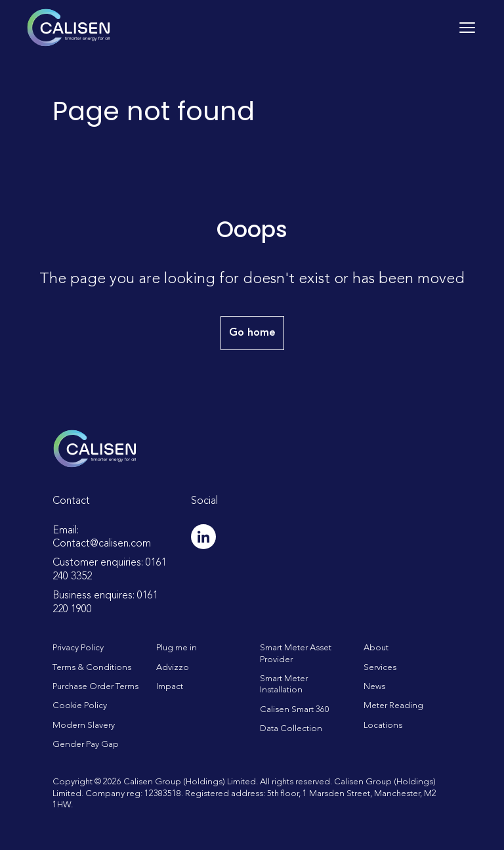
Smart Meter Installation (284, 684)
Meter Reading (393, 706)
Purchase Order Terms (95, 687)
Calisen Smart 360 (295, 710)
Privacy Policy (78, 648)
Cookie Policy (80, 706)
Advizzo (173, 668)
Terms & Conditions (92, 668)
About (376, 648)
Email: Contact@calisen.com (102, 538)
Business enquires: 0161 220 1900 (105, 603)
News (374, 687)
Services (380, 668)
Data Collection (291, 729)
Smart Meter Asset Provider (296, 654)
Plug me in (177, 648)
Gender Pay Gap (86, 745)
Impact (170, 687)
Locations (383, 726)
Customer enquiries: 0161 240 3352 (110, 570)
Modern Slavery (84, 726)
